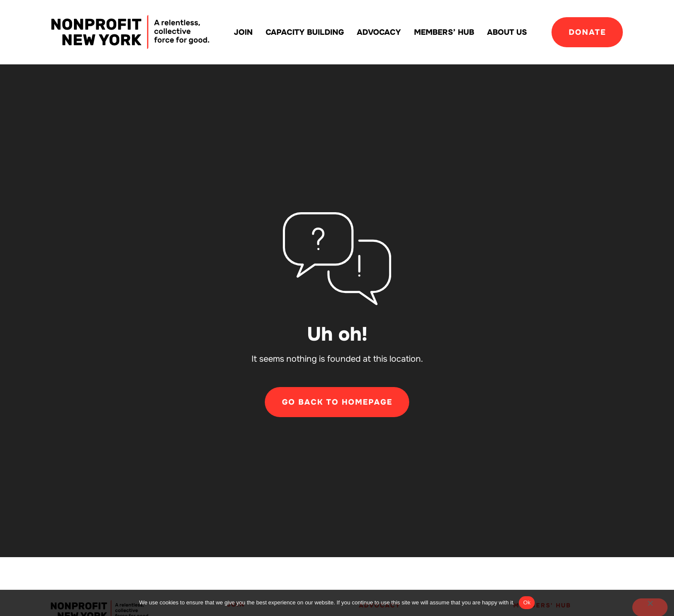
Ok (527, 602)
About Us (507, 32)
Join (243, 32)
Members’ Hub (444, 32)
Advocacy (379, 32)
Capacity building (305, 32)
